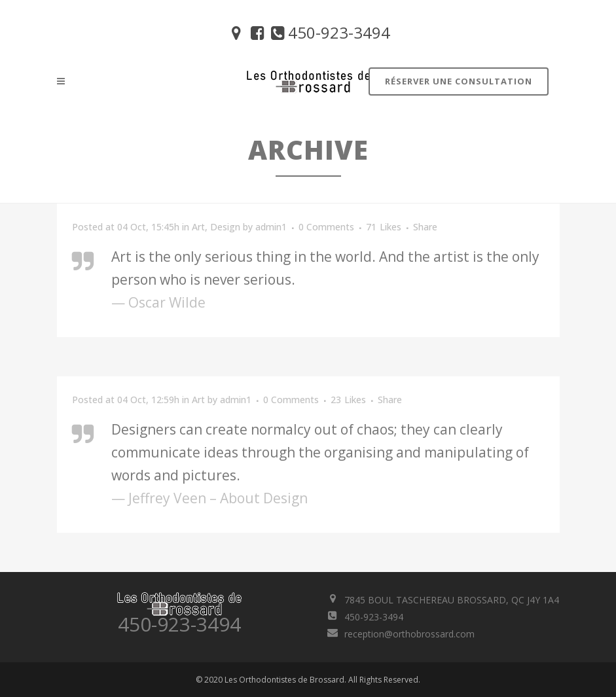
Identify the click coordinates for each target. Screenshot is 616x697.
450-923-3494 (329, 32)
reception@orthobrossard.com (409, 634)
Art (198, 227)
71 (384, 227)
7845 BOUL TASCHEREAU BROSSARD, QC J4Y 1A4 (452, 600)
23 (348, 400)
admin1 (271, 227)
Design (225, 227)
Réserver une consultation (459, 81)
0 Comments (326, 227)
